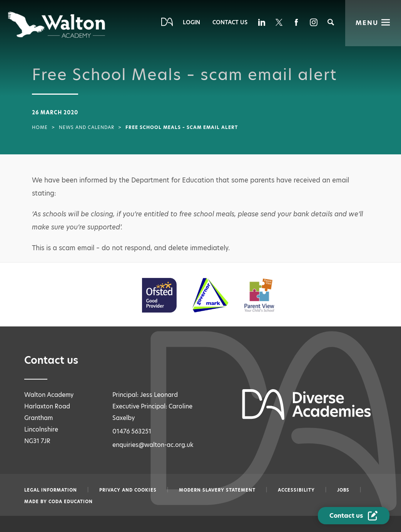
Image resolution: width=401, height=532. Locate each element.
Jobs (343, 490)
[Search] (331, 22)
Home (40, 127)
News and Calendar (87, 127)
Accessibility (296, 490)
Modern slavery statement (217, 490)
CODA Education (71, 502)
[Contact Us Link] (354, 516)
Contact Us (230, 22)
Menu (367, 23)
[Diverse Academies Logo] (57, 25)
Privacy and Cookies (128, 490)
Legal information (51, 490)
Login (191, 22)
